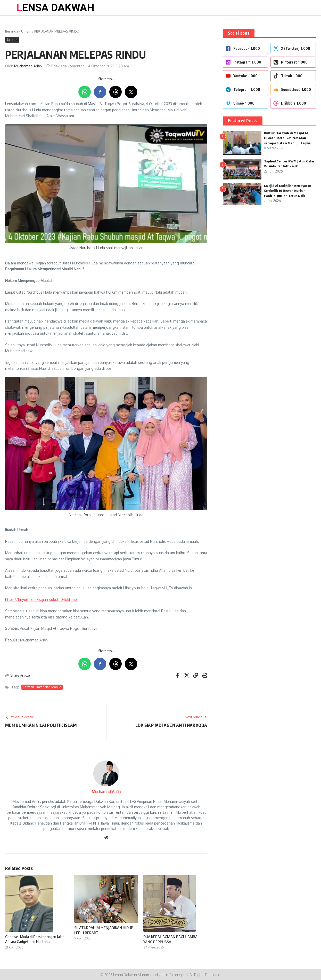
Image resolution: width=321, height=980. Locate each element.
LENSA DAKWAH (55, 8)
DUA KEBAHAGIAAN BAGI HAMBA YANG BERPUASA (170, 939)
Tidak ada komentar (67, 66)
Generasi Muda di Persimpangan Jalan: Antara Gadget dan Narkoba (35, 939)
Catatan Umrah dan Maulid (42, 687)
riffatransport (177, 975)
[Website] (106, 838)
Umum (26, 31)
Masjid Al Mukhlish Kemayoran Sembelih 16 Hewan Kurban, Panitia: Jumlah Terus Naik (288, 191)
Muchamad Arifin (28, 66)
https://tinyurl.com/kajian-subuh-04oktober (42, 599)
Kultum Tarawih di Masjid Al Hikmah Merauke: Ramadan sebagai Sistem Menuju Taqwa (287, 138)
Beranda (12, 31)
